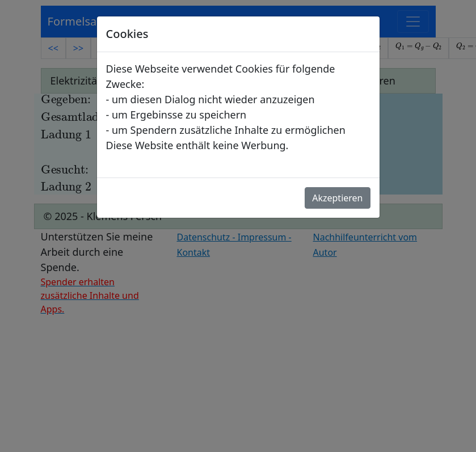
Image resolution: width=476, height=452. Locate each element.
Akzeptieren (337, 198)
